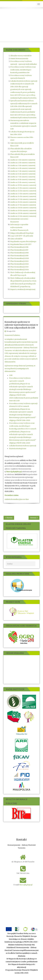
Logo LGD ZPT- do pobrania (22, 236)
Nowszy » (34, 518)
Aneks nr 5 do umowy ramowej (23, 171)
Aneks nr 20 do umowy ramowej (23, 213)
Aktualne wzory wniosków (21, 56)
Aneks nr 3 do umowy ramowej (23, 165)
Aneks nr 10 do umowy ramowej (23, 185)
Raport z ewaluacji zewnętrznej (23, 289)
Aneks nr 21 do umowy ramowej (23, 216)
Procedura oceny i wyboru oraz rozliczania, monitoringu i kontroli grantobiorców (23, 70)
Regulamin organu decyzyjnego (23, 241)
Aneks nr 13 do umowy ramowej (23, 194)
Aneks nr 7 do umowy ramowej (23, 177)
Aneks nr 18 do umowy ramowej (23, 208)
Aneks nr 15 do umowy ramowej (23, 199)
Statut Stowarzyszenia (19, 58)
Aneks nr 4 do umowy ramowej (23, 168)
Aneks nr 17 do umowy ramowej (23, 205)
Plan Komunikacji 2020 (20, 258)
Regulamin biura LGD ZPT (21, 244)
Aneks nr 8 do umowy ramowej (23, 179)
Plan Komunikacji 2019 (19, 256)
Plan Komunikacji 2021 (19, 261)
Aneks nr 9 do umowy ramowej (23, 182)
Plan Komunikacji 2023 (19, 267)
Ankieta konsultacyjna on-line (17, 499)
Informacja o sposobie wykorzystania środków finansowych (19, 227)
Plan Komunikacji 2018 (19, 253)
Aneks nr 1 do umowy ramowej (23, 160)
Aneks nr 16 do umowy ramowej (23, 202)
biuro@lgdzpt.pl (26, 885)
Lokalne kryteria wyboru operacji (23, 446)
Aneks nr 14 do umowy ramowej (23, 196)
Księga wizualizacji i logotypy (22, 233)
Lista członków (16, 239)
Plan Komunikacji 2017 (19, 250)
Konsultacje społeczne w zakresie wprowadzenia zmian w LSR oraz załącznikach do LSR (21, 325)
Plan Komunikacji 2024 (20, 270)
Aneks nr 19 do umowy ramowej (23, 211)
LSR (11, 375)
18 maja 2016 (11, 331)
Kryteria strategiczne (18, 449)
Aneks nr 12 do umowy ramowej (23, 191)
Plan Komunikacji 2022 (19, 264)
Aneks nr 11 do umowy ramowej (23, 188)
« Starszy (9, 518)
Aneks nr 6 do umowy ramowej (23, 174)
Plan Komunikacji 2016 (19, 247)
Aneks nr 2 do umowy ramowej (23, 163)
